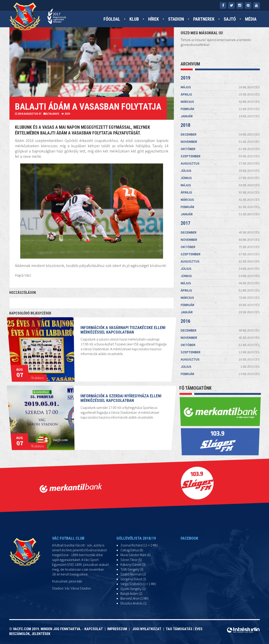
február (220, 109)
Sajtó (230, 19)
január (220, 116)
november (220, 141)
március (220, 102)
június (220, 178)
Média (251, 19)
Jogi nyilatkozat (146, 629)
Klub (134, 19)
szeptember (220, 156)
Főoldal (112, 19)
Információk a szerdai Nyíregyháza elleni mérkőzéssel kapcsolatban (115, 410)
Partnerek (204, 19)
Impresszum (118, 629)
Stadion (176, 19)
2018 (185, 125)
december (220, 134)
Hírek (154, 19)
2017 (185, 223)
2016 (185, 321)
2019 (185, 78)
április (220, 94)
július (220, 171)
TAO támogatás (179, 629)
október (220, 149)
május (220, 87)
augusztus (220, 163)
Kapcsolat (95, 629)
